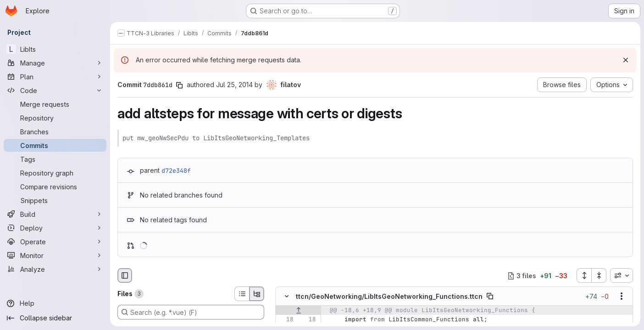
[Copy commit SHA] (179, 85)
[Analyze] (55, 269)
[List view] (242, 294)
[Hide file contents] (287, 297)
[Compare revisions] (55, 187)
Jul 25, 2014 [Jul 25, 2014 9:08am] (234, 85)
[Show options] (622, 297)
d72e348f (176, 170)
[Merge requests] (55, 104)
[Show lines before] (298, 311)
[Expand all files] (584, 275)
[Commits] (55, 145)
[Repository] (55, 118)
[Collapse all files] (599, 275)
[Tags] (55, 159)
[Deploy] (55, 228)
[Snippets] (55, 200)
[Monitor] (55, 255)
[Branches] (55, 132)
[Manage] (55, 63)
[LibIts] (55, 49)
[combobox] (622, 275)
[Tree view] (257, 294)
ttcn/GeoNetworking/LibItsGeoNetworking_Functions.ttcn (389, 296)
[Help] (55, 303)
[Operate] (55, 242)
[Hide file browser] (125, 275)
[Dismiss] (626, 60)
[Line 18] (286, 320)
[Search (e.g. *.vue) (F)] (191, 312)
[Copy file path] (490, 297)
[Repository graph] (55, 173)
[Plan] (55, 77)
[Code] (55, 90)
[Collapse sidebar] (55, 318)
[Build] (55, 214)
